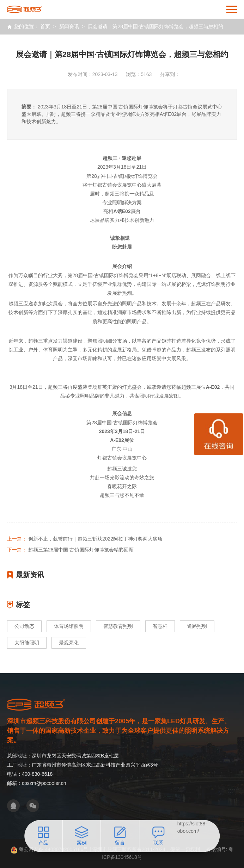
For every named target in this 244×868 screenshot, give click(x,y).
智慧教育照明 (118, 626)
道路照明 (197, 626)
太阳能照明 (27, 643)
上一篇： (17, 539)
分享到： (170, 74)
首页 (45, 26)
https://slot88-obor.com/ (192, 827)
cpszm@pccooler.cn (44, 783)
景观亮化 (69, 643)
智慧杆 (160, 626)
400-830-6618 (37, 774)
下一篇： (17, 550)
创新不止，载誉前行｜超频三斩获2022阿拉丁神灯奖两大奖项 (95, 539)
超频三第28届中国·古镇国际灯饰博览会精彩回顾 (81, 550)
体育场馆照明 (69, 626)
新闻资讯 (69, 26)
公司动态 (24, 626)
